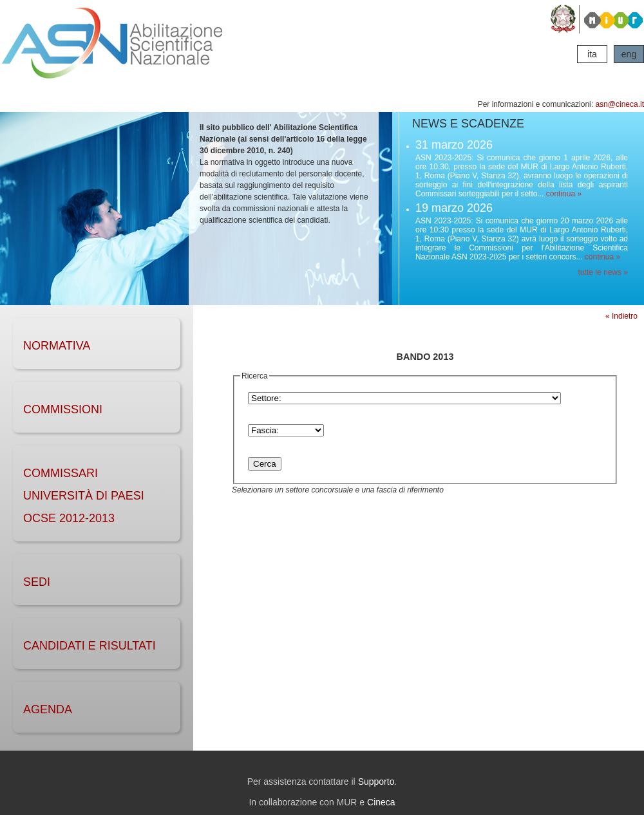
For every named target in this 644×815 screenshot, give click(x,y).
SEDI (37, 582)
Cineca (381, 802)
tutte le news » (603, 272)
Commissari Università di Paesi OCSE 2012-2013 (84, 496)
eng (629, 54)
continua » (564, 194)
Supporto (376, 782)
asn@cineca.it (620, 104)
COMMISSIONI (63, 409)
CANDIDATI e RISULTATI (90, 646)
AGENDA (48, 709)
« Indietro (621, 316)
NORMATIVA (57, 346)
